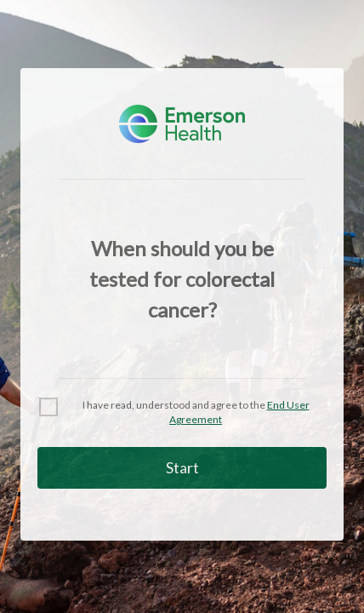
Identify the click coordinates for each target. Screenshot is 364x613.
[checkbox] (182, 413)
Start (182, 467)
